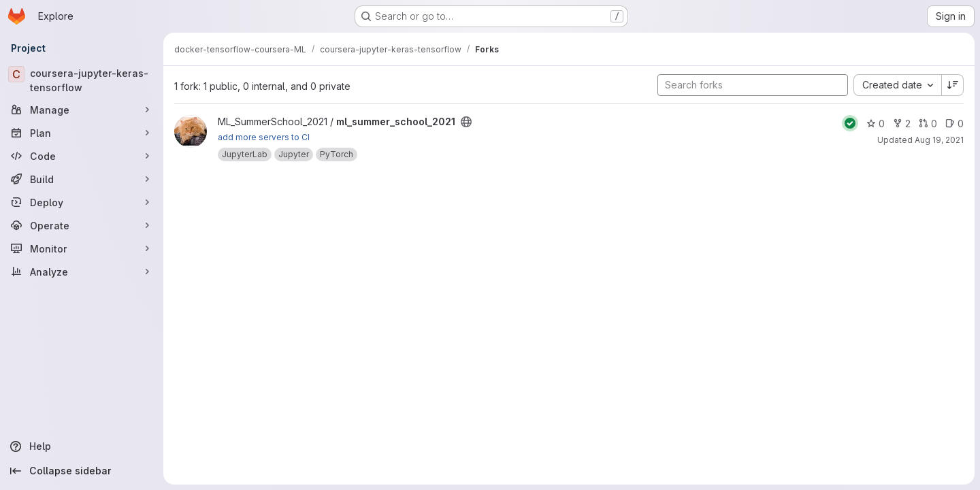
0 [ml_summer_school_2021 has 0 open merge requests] (928, 124)
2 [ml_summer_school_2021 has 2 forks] (902, 124)
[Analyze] (82, 272)
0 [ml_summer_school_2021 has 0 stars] (876, 124)
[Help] (82, 446)
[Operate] (82, 225)
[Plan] (82, 133)
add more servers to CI (264, 137)
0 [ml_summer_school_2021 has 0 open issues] (954, 124)
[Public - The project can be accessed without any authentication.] (466, 122)
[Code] (82, 156)
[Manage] (82, 110)
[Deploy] (82, 202)
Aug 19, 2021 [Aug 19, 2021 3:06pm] (939, 140)
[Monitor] (82, 248)
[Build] (82, 179)
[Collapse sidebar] (82, 471)
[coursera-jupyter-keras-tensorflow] (82, 80)
